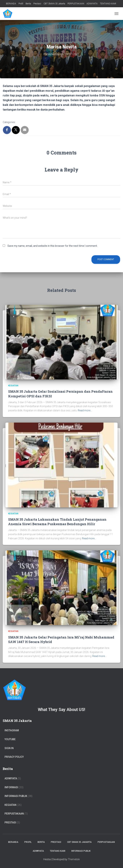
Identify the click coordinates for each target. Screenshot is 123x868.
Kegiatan (13, 386)
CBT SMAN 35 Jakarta (54, 4)
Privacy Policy (14, 757)
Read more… (85, 410)
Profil (21, 4)
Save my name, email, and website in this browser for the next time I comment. (53, 246)
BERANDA (11, 4)
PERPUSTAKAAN (76, 4)
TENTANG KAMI (108, 4)
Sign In (9, 748)
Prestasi (37, 4)
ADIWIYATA (92, 4)
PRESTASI (10, 822)
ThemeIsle (74, 859)
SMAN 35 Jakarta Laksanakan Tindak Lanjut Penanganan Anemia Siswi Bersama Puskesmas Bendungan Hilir (57, 522)
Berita (28, 4)
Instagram (12, 730)
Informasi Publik (16, 796)
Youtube (10, 739)
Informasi (11, 787)
